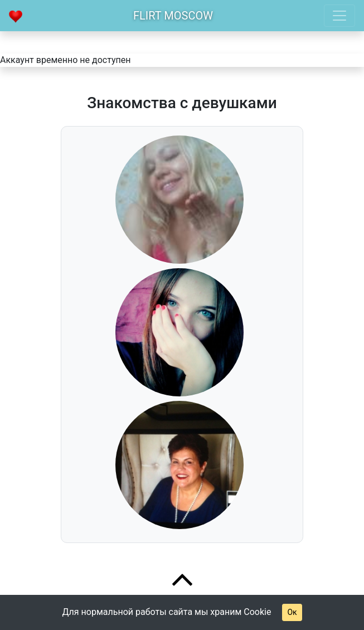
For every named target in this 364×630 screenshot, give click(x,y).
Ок (292, 612)
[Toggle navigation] (339, 16)
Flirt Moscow (173, 16)
